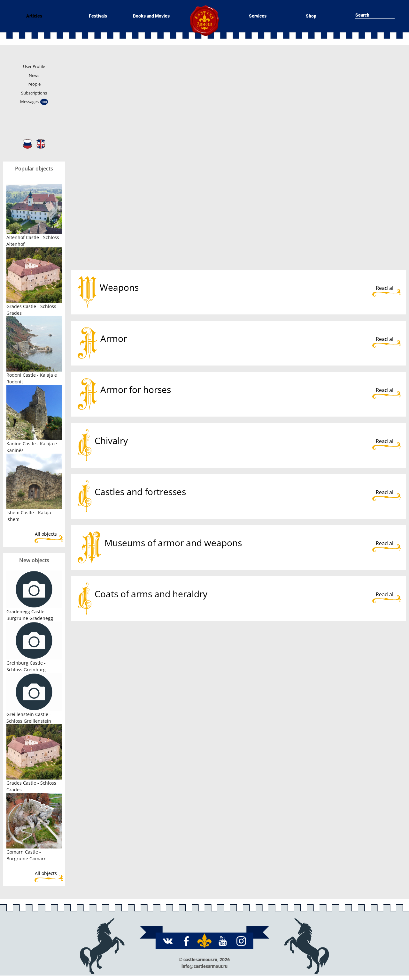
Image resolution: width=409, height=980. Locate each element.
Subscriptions (34, 93)
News (34, 75)
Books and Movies (151, 16)
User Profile (34, 66)
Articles (34, 16)
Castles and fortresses (140, 492)
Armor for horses (136, 389)
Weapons (119, 287)
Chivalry (111, 441)
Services (258, 16)
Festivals (98, 16)
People (34, 84)
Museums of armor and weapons (173, 543)
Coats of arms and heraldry (151, 594)
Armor (114, 338)
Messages (34, 102)
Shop (311, 16)
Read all (385, 288)
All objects (46, 534)
